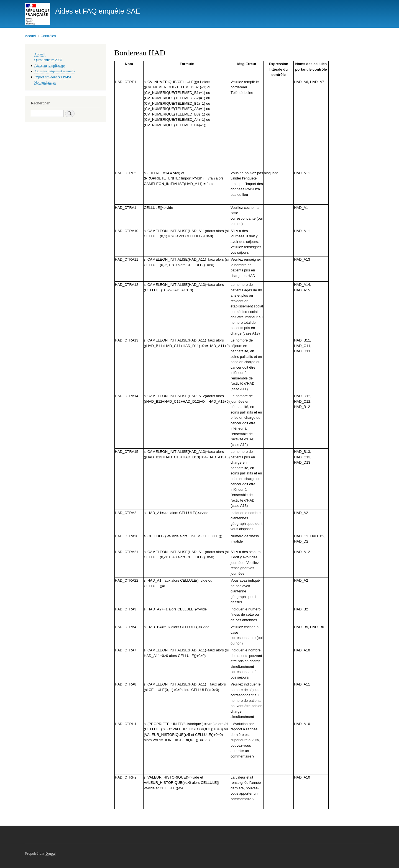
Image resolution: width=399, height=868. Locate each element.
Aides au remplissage (49, 66)
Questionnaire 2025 (48, 60)
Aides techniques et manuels (55, 71)
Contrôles (48, 36)
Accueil (31, 36)
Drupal (51, 854)
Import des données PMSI (53, 77)
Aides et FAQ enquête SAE (98, 11)
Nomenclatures (45, 83)
